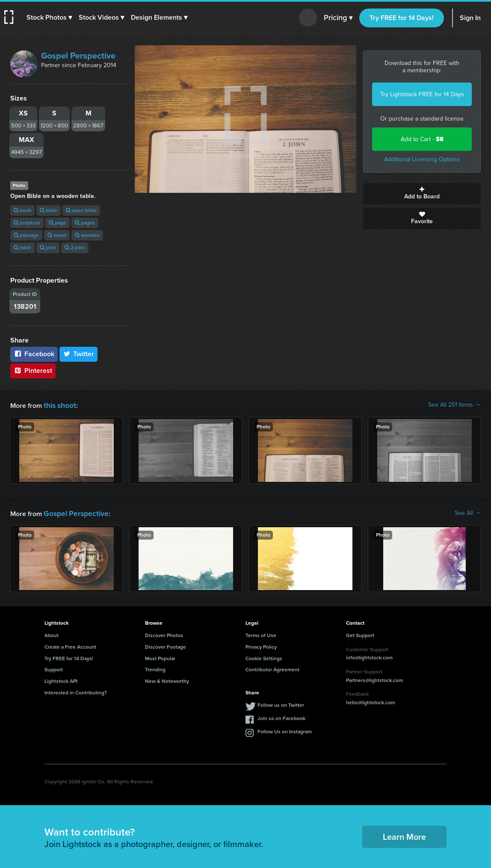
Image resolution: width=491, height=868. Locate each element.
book (22, 210)
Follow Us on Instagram (285, 730)
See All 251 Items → (454, 405)
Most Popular (160, 657)
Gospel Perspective (78, 56)
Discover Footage (166, 645)
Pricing (338, 18)
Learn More (404, 835)
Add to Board (422, 194)
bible (49, 210)
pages (85, 223)
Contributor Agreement (272, 668)
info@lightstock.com (369, 656)
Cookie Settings (264, 657)
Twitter (79, 354)
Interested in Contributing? (76, 691)
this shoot (59, 405)
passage (26, 235)
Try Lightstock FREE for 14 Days (422, 94)
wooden (87, 235)
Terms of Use (261, 634)
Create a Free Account (70, 645)
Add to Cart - (422, 139)
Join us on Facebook (281, 717)
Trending (155, 668)
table (22, 248)
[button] (50, 18)
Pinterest (33, 371)
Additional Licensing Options (422, 159)
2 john (75, 248)
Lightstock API (61, 679)
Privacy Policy (261, 645)
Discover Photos (164, 634)
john (48, 248)
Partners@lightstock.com (374, 679)
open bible (81, 210)
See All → (468, 512)
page (58, 223)
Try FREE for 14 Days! (402, 18)
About (52, 634)
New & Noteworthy (167, 679)
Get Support (360, 634)
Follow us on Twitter (281, 703)
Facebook (34, 354)
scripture (27, 223)
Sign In (470, 18)
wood (57, 235)
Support (54, 668)
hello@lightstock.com (371, 701)
